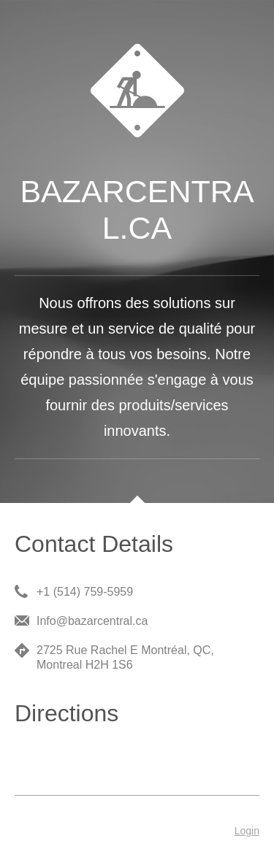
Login (247, 831)
